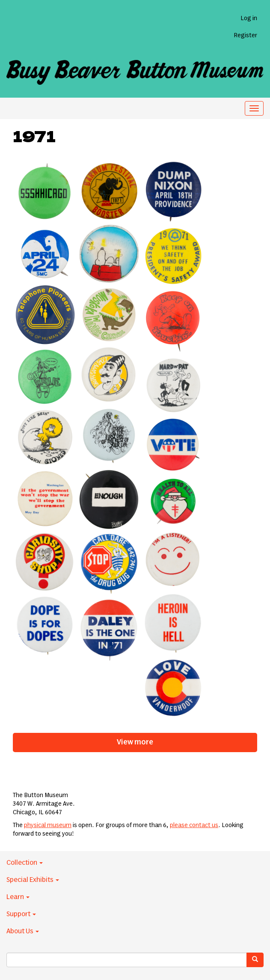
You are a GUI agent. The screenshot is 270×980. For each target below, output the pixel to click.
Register (245, 36)
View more (135, 742)
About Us (23, 931)
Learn (18, 897)
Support (21, 914)
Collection (25, 863)
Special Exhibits (33, 880)
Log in (249, 18)
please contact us (194, 825)
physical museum (48, 825)
